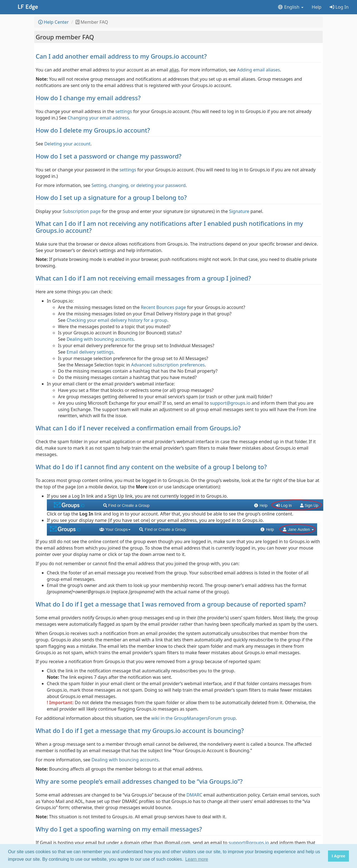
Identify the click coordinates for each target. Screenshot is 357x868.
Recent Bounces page (163, 307)
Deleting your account (67, 144)
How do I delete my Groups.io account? (93, 130)
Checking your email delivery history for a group (117, 320)
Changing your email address (98, 118)
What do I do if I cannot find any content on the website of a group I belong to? (151, 467)
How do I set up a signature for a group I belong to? (111, 197)
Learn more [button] (197, 859)
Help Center (54, 22)
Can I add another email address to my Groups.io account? (121, 56)
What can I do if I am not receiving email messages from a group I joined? (143, 278)
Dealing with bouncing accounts (100, 339)
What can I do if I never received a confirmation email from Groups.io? (138, 428)
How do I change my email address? (88, 98)
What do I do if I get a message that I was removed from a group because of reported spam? (171, 604)
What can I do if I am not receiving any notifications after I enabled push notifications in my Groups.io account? (169, 227)
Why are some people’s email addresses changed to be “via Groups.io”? (139, 781)
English (290, 7)
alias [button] (174, 70)
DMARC (194, 795)
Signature (239, 211)
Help (317, 7)
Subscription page (82, 211)
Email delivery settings (90, 352)
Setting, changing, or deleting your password (139, 185)
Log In (339, 7)
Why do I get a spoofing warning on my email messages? (119, 829)
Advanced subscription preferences (168, 365)
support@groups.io (230, 403)
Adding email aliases (259, 70)
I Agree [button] (338, 856)
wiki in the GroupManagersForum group (193, 718)
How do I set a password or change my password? (109, 156)
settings (124, 111)
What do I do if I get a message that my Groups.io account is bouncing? (140, 730)
